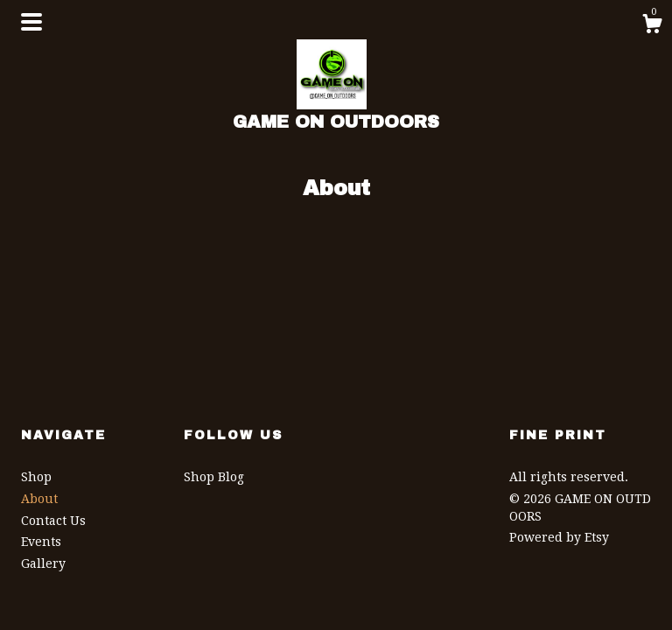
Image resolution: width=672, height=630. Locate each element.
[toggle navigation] (31, 22)
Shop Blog (214, 477)
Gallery (43, 563)
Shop (36, 477)
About (39, 499)
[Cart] (652, 26)
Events (41, 542)
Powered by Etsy (559, 537)
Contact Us (53, 521)
